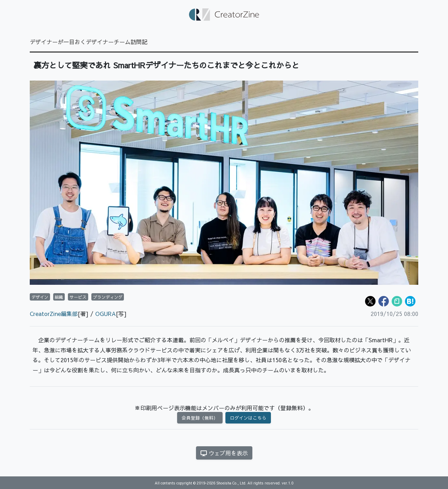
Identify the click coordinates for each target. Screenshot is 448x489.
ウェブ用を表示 (224, 453)
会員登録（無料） (200, 418)
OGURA (106, 314)
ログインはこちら (248, 418)
